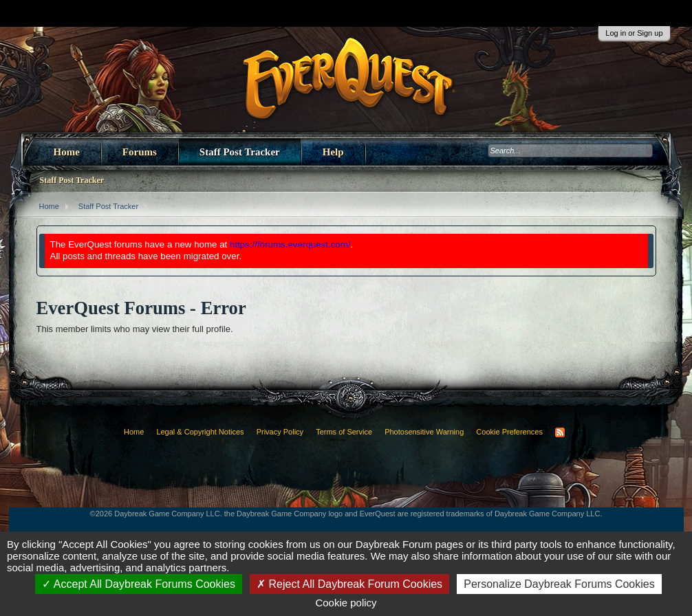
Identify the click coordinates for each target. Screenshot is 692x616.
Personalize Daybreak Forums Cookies (559, 584)
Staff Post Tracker (240, 152)
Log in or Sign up (634, 33)
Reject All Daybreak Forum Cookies (349, 584)
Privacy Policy (280, 432)
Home (67, 152)
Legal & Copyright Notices (200, 432)
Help (333, 152)
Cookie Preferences (509, 432)
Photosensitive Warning (424, 432)
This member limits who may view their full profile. (135, 329)
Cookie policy (346, 603)
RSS (560, 432)
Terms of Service (344, 432)
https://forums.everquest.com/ (290, 244)
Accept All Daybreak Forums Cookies (139, 584)
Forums (140, 152)
